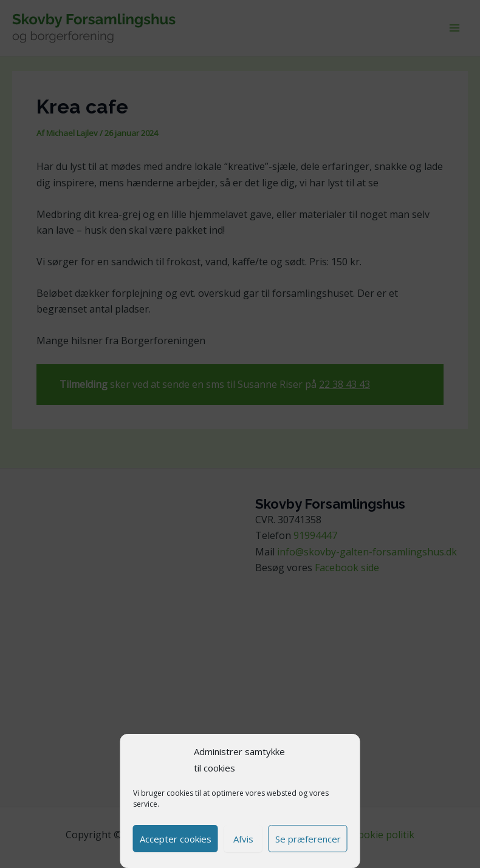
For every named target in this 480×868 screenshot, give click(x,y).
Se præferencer (308, 839)
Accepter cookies (176, 839)
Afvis (243, 839)
